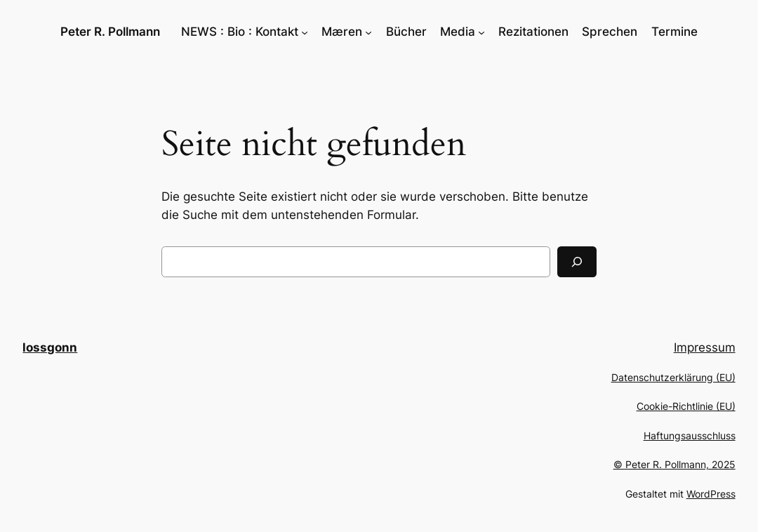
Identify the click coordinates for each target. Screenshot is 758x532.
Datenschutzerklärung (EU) (673, 377)
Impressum (705, 347)
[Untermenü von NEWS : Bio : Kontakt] (305, 32)
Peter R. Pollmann (110, 32)
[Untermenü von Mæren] (368, 32)
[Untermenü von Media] (481, 32)
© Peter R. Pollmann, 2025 (674, 464)
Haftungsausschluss (690, 435)
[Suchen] (577, 262)
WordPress (711, 494)
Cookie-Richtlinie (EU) (686, 406)
